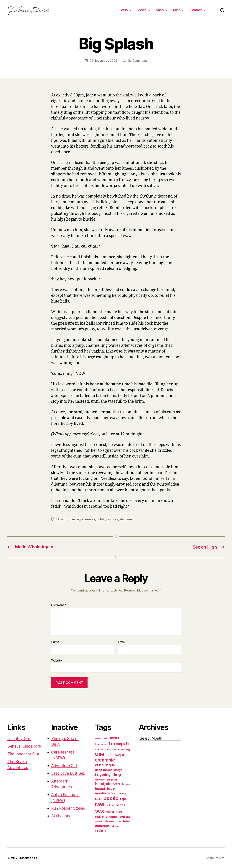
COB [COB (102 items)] (109, 754)
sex (115, 519)
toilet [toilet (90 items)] (126, 821)
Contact (196, 10)
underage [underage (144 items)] (102, 825)
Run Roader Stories (68, 808)
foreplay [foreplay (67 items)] (100, 779)
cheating (75, 519)
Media (142, 10)
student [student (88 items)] (125, 816)
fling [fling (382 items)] (117, 774)
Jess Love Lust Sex (69, 773)
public (101, 519)
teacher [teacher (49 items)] (99, 821)
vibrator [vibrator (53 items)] (116, 826)
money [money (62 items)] (123, 793)
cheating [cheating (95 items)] (124, 749)
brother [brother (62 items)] (99, 749)
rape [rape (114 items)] (123, 798)
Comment (59, 605)
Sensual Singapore (24, 746)
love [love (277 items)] (111, 788)
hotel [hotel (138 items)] (116, 783)
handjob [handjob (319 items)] (103, 783)
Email (121, 641)
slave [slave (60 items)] (119, 811)
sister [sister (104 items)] (110, 811)
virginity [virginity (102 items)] (101, 830)
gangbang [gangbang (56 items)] (112, 779)
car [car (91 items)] (114, 749)
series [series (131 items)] (120, 804)
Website (56, 660)
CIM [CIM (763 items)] (100, 754)
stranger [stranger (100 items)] (112, 816)
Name (55, 641)
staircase (126, 519)
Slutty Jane (61, 815)
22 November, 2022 (103, 61)
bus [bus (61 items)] (108, 749)
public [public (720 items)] (111, 798)
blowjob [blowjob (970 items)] (119, 743)
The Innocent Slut (23, 753)
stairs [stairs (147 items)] (99, 816)
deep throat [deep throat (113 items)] (103, 769)
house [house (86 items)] (126, 784)
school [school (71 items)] (110, 805)
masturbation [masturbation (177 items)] (106, 793)
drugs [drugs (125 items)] (118, 769)
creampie (89, 519)
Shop (160, 10)
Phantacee (29, 858)
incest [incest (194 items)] (100, 788)
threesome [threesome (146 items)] (113, 821)
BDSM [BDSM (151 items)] (115, 738)
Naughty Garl (19, 738)
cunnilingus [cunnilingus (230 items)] (105, 764)
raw (109, 519)
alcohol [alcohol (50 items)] (98, 738)
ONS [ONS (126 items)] (98, 798)
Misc (177, 10)
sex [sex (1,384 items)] (100, 810)
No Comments (138, 61)
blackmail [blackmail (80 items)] (101, 744)
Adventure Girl (64, 765)
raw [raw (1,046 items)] (100, 804)
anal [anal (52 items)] (106, 738)
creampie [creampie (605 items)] (105, 759)
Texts (123, 10)
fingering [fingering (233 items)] (103, 774)
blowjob (62, 519)
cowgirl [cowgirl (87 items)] (119, 754)
